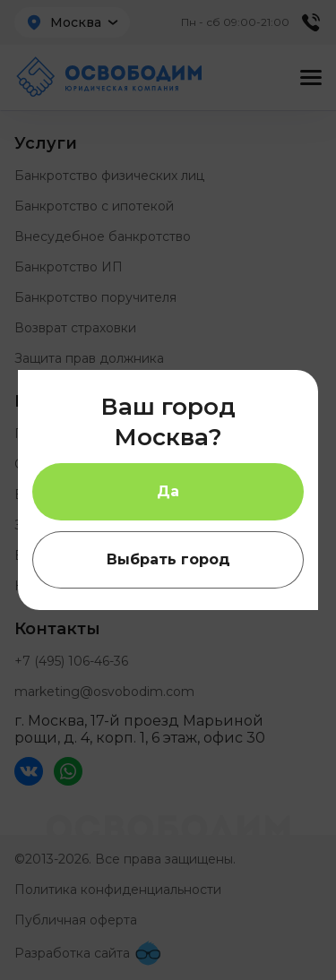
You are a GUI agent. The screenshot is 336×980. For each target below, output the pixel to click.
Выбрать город (168, 559)
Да (168, 491)
